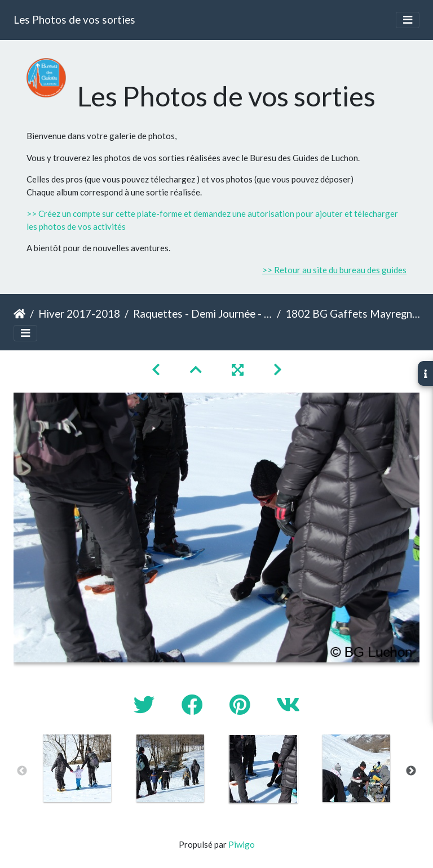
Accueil (19, 314)
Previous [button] (22, 771)
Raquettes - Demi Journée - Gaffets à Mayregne (203, 313)
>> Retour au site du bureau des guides (334, 270)
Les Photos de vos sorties (74, 19)
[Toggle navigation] (408, 20)
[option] (77, 768)
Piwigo (242, 844)
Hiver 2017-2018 (79, 313)
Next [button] (411, 771)
